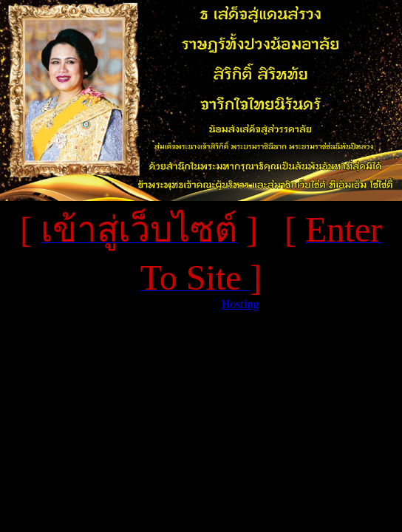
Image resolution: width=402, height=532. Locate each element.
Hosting (241, 304)
